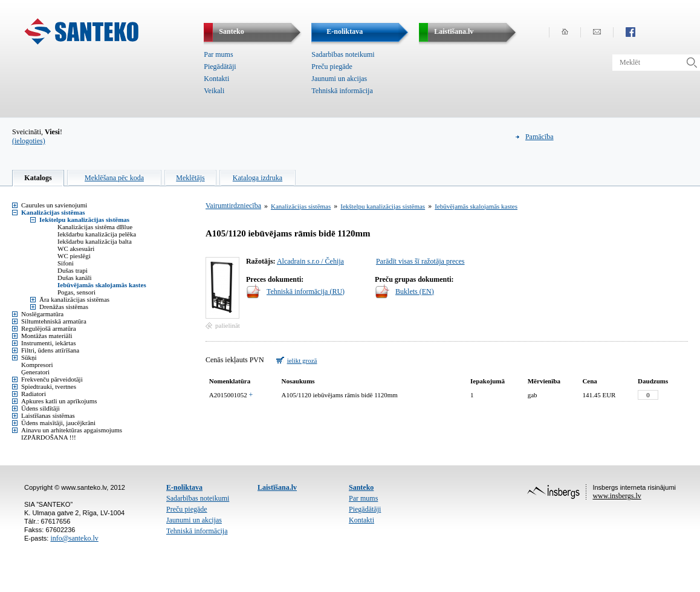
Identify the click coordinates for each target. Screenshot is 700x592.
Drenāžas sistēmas (64, 307)
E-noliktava (184, 487)
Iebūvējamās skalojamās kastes (102, 285)
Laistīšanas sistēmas (48, 415)
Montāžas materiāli (47, 336)
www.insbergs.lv (617, 496)
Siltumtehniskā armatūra (54, 321)
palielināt (228, 325)
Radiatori (34, 394)
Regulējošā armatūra (49, 328)
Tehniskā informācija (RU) (306, 291)
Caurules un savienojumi (54, 205)
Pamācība (540, 137)
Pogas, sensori (76, 292)
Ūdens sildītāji (41, 408)
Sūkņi (29, 357)
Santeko (361, 487)
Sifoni (66, 263)
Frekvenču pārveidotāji (52, 379)
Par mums (218, 54)
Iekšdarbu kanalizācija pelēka (97, 234)
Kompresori (37, 365)
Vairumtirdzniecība (233, 206)
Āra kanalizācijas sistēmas (74, 299)
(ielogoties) (29, 141)
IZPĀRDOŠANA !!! (49, 437)
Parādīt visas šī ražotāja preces (420, 261)
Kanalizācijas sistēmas (53, 212)
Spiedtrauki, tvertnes (49, 386)
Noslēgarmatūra (42, 314)
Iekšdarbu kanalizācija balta (95, 241)
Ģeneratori (35, 372)
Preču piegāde (332, 67)
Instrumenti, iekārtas (48, 343)
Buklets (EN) (415, 291)
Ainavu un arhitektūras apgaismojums (72, 430)
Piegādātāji (220, 67)
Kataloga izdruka (258, 178)
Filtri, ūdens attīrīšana (50, 350)
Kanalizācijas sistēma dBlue (95, 227)
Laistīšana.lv (277, 487)
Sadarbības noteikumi (343, 54)
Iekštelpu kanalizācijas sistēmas (84, 220)
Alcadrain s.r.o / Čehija (310, 261)
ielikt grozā (302, 360)
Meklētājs (190, 178)
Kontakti (216, 79)
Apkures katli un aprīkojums (59, 401)
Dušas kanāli (75, 278)
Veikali (214, 91)
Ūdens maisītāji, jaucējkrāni (58, 423)
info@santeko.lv (74, 538)
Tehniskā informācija (342, 91)
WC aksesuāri (76, 249)
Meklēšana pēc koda (114, 178)
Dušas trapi (73, 270)
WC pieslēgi (74, 256)
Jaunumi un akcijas (339, 79)
